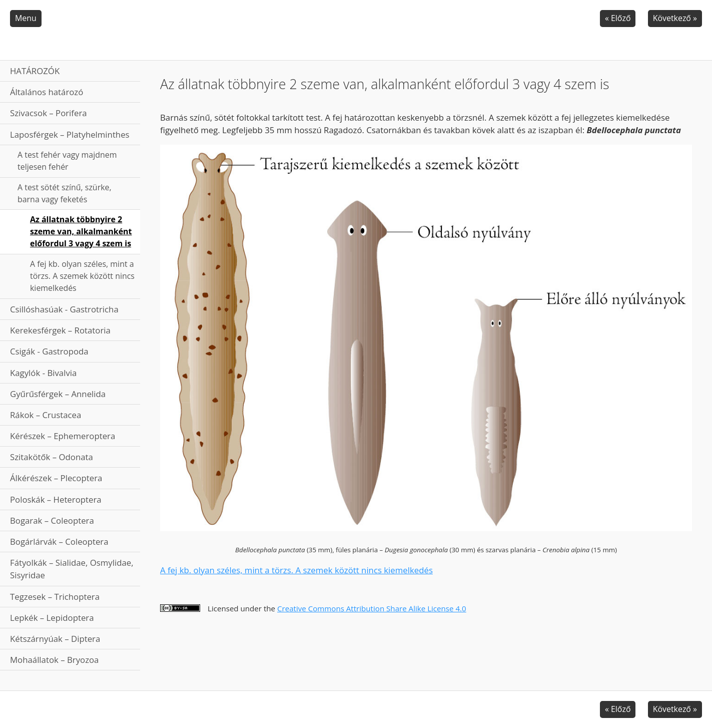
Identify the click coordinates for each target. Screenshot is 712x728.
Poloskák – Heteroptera (56, 499)
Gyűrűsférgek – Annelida (58, 394)
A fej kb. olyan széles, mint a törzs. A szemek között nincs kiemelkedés (82, 276)
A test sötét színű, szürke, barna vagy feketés (65, 193)
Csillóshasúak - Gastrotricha (64, 309)
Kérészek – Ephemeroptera (63, 436)
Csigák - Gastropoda (49, 351)
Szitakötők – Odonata (52, 457)
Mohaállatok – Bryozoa (54, 660)
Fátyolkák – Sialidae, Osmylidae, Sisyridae (72, 569)
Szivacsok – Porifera (49, 113)
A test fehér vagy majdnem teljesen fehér (67, 161)
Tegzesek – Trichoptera (55, 597)
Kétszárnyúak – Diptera (55, 639)
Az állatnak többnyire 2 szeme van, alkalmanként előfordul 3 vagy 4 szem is (81, 231)
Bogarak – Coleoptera (52, 520)
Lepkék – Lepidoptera (52, 618)
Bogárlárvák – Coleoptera (59, 541)
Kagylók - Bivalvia (43, 373)
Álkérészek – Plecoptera (56, 478)
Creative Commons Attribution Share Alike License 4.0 (372, 608)
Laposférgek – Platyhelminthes (70, 134)
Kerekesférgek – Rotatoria (60, 330)
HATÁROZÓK (35, 71)
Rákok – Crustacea (46, 415)
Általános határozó (47, 92)
